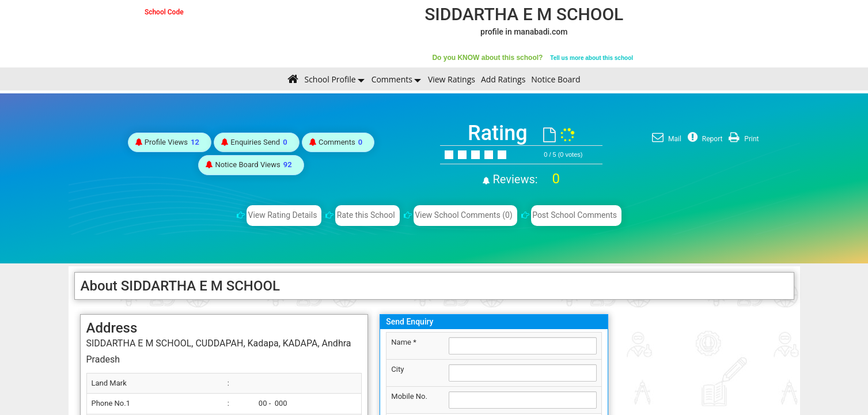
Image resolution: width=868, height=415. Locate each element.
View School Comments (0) (464, 215)
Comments (392, 79)
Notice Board (556, 79)
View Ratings (452, 79)
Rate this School (366, 215)
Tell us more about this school (592, 58)
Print (742, 139)
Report (704, 139)
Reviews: (525, 179)
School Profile (330, 79)
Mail (665, 139)
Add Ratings (503, 79)
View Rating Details (283, 215)
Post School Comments (575, 215)
